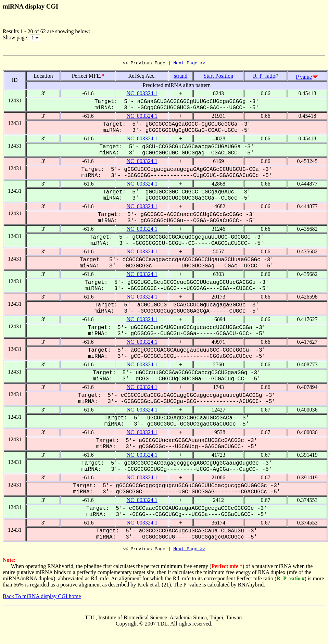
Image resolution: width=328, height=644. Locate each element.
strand (181, 77)
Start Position (219, 77)
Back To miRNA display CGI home (42, 598)
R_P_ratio (264, 77)
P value (304, 78)
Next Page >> (189, 64)
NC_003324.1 (142, 94)
